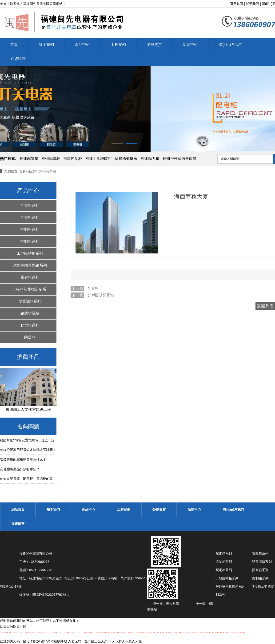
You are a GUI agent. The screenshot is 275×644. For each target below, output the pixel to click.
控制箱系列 (30, 241)
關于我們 (252, 4)
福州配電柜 (51, 159)
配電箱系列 (30, 205)
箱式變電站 (30, 313)
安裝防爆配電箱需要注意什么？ (23, 459)
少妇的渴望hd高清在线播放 (47, 641)
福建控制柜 (73, 159)
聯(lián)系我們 (231, 45)
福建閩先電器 (33, 4)
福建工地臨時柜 (99, 159)
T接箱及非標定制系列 (30, 291)
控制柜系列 (30, 229)
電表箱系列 (30, 277)
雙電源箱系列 (30, 301)
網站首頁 (18, 510)
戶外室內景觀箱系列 (30, 265)
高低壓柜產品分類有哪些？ (20, 469)
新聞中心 (190, 45)
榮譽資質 (154, 45)
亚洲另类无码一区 (13, 641)
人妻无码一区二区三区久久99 (90, 641)
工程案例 (118, 45)
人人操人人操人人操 (127, 641)
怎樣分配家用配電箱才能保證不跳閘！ (28, 450)
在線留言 (18, 59)
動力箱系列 (30, 325)
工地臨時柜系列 (30, 253)
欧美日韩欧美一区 (13, 626)
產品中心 (82, 45)
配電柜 (93, 288)
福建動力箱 (150, 159)
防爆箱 (30, 337)
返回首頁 (237, 4)
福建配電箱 (29, 159)
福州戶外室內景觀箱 (179, 159)
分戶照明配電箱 (101, 295)
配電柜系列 (30, 217)
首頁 (14, 45)
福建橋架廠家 (126, 159)
